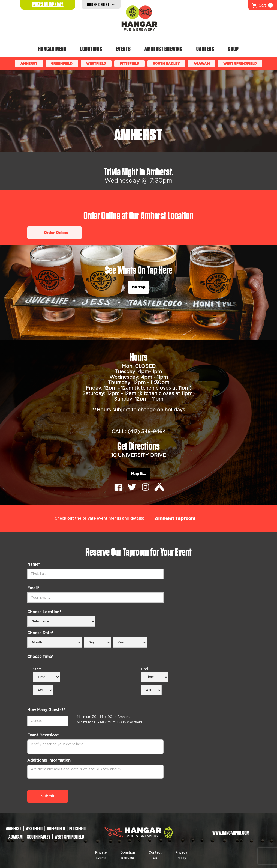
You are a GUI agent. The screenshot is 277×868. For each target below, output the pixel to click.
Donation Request (128, 855)
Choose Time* (40, 657)
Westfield (96, 64)
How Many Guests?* (46, 710)
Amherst (29, 64)
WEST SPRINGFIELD (240, 64)
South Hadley (166, 64)
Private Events (101, 855)
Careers (205, 49)
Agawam (202, 64)
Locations (91, 49)
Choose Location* (44, 612)
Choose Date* (40, 633)
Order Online (56, 233)
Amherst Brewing (164, 49)
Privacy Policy (181, 855)
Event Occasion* (43, 735)
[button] (262, 5)
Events (123, 49)
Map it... (139, 474)
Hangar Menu (52, 49)
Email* (33, 588)
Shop (233, 49)
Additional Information (49, 760)
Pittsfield (130, 64)
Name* (34, 565)
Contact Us (155, 855)
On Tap (138, 287)
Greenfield (62, 64)
